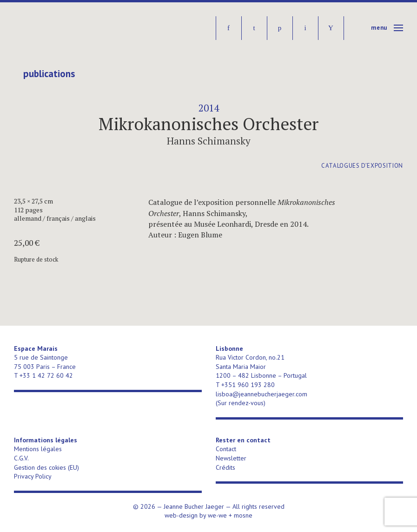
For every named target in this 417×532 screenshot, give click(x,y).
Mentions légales (38, 449)
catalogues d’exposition (362, 166)
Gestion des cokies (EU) (46, 467)
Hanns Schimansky (209, 141)
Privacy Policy (33, 476)
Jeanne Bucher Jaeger (85, 28)
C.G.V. (21, 458)
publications (49, 74)
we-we (217, 515)
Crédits (225, 467)
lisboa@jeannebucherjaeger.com (261, 394)
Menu (379, 28)
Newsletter (231, 458)
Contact (226, 449)
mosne (243, 515)
